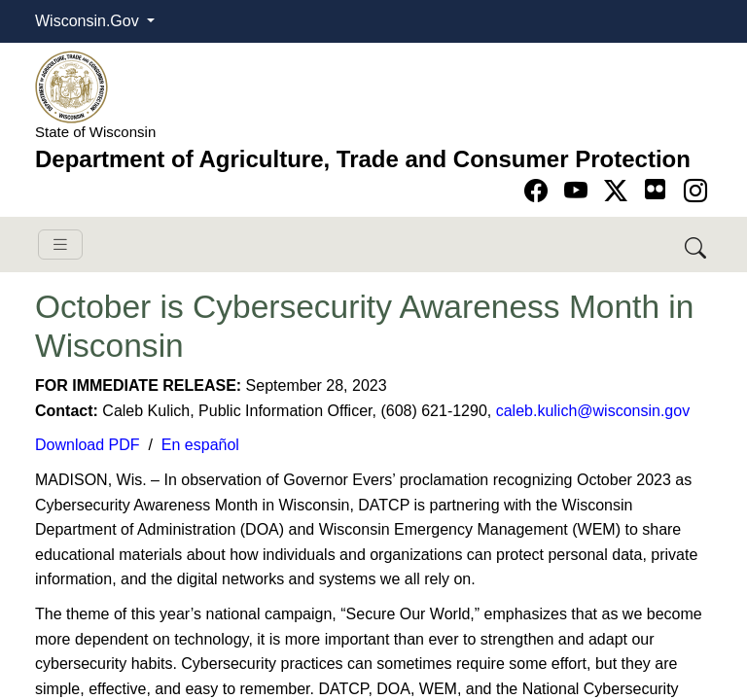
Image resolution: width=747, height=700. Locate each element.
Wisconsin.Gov (89, 21)
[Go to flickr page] (655, 189)
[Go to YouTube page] (579, 191)
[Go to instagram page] (695, 191)
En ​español (200, 445)
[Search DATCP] (697, 245)
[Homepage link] (71, 86)
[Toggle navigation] (60, 245)
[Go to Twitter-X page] (619, 191)
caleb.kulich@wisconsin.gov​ (593, 411)
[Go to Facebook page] (539, 191)
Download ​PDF (88, 445)
